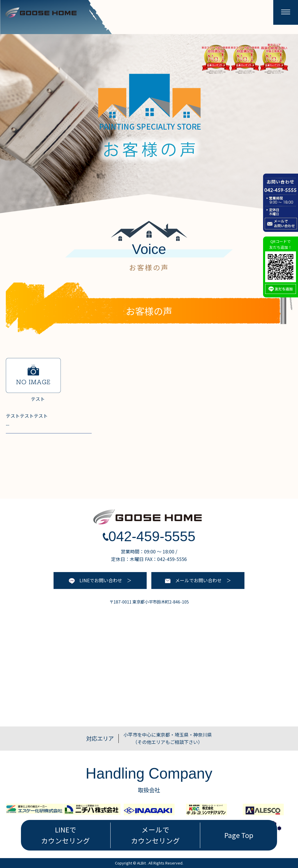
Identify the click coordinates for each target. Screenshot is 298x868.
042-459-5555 (149, 536)
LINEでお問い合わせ (95, 580)
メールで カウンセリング (155, 835)
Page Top (239, 835)
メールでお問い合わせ (193, 580)
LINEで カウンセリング (65, 835)
